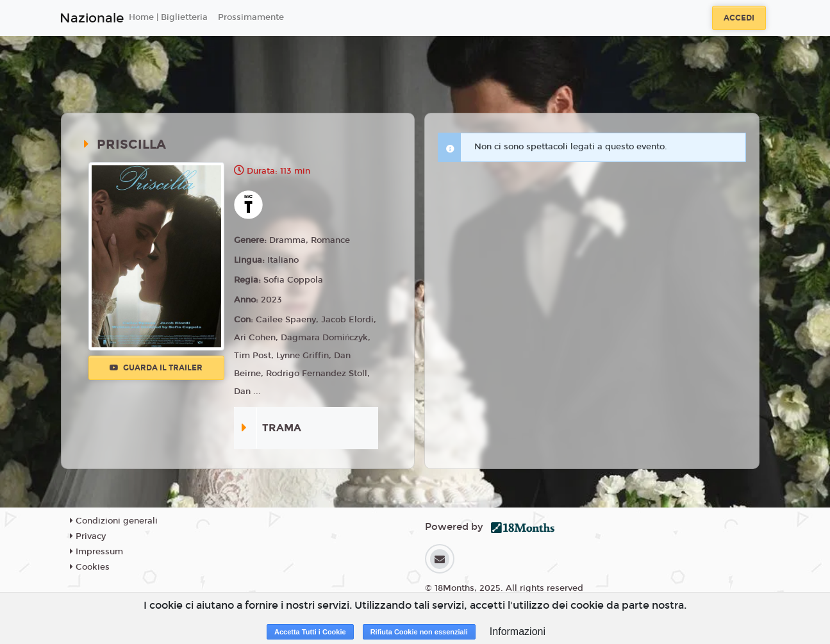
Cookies (90, 567)
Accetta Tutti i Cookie (310, 632)
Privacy (88, 536)
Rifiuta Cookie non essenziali (419, 632)
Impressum (96, 552)
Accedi (739, 18)
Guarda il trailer (156, 368)
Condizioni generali (114, 521)
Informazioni (518, 632)
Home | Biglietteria (168, 17)
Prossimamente (251, 17)
